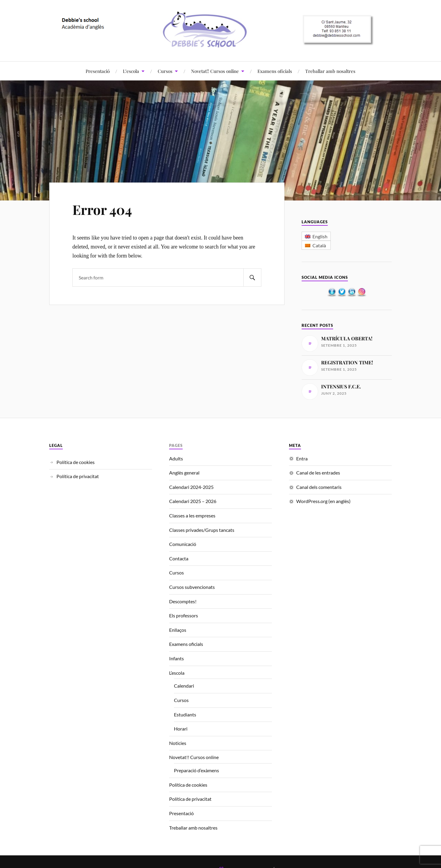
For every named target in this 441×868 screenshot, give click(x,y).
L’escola (131, 71)
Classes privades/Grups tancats (202, 530)
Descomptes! (183, 601)
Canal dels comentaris (319, 487)
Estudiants (185, 714)
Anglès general (184, 473)
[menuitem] (316, 236)
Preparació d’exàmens (196, 770)
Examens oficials (275, 71)
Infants (176, 658)
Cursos (165, 71)
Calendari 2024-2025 (191, 487)
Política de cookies (76, 462)
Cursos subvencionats (192, 587)
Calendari (184, 686)
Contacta (179, 558)
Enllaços (178, 630)
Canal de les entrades (318, 473)
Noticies (178, 743)
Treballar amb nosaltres (330, 71)
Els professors (184, 615)
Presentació (98, 71)
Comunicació (183, 544)
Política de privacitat (78, 476)
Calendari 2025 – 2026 (193, 501)
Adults (176, 458)
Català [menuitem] (319, 245)
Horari (181, 729)
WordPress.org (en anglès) (323, 501)
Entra (302, 458)
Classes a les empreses (192, 515)
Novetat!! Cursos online (215, 71)
